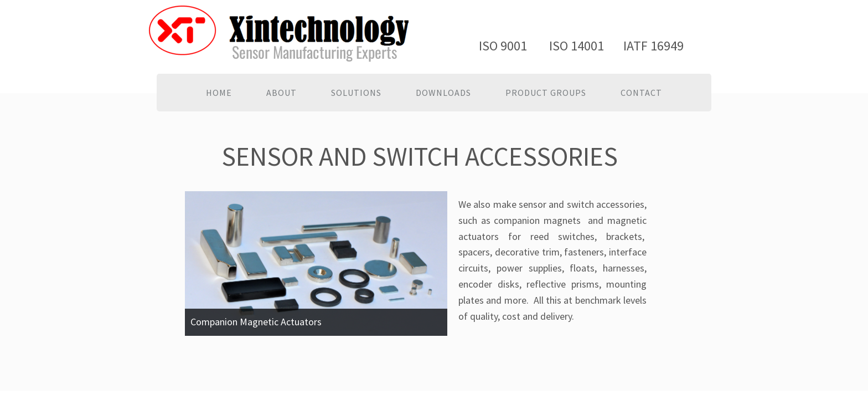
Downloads (443, 93)
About (281, 93)
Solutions (356, 93)
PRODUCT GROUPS (546, 93)
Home (219, 93)
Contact (641, 93)
